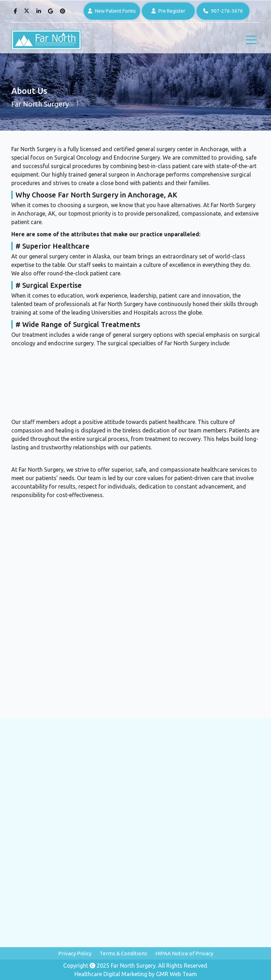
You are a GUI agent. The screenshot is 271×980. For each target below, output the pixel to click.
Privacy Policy (75, 953)
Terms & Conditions (123, 953)
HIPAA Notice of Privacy (184, 953)
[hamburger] (251, 40)
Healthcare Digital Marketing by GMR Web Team (136, 974)
